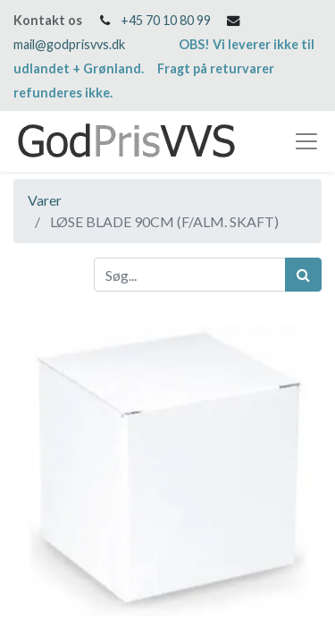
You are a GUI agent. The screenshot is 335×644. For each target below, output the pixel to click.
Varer (45, 200)
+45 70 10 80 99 (166, 20)
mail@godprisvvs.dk (69, 44)
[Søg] (303, 275)
